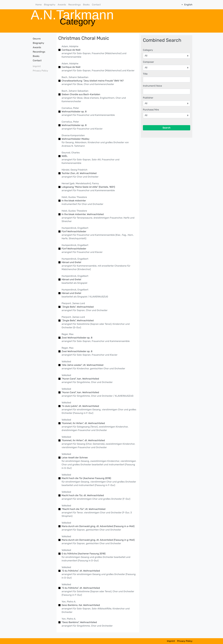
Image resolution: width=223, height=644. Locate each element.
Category (148, 50)
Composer (148, 62)
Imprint (37, 66)
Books (86, 5)
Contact (96, 5)
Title (145, 74)
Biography (50, 5)
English (188, 5)
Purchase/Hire (151, 110)
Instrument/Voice (152, 86)
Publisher (148, 98)
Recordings (75, 5)
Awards (62, 5)
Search (166, 128)
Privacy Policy (40, 71)
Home (39, 5)
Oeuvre (37, 39)
